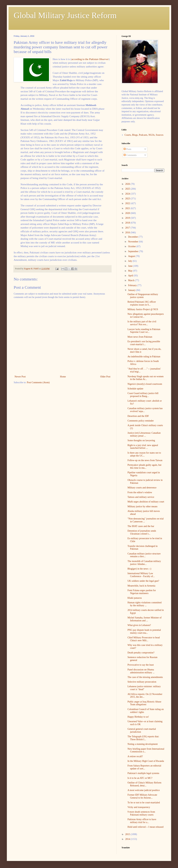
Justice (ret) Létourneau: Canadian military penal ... (144, 434)
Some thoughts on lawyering (141, 440)
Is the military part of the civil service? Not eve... (142, 323)
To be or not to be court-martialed (144, 803)
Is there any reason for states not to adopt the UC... (144, 454)
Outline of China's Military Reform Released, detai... (144, 784)
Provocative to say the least (141, 665)
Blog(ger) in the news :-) (139, 569)
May (131, 271)
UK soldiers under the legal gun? (143, 581)
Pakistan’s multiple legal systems (143, 773)
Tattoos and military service (141, 497)
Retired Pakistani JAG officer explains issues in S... (142, 303)
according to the (90, 59)
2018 (128, 223)
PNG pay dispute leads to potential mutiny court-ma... (144, 631)
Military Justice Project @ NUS (143, 309)
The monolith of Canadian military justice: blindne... (144, 563)
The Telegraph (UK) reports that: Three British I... (143, 738)
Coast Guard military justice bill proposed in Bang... (143, 395)
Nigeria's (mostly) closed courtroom (145, 384)
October (132, 246)
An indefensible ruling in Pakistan (144, 357)
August (132, 256)
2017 (128, 228)
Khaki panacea (135, 598)
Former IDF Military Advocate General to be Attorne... (142, 796)
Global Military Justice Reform (65, 15)
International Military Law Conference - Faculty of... (141, 575)
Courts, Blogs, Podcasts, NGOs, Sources (144, 135)
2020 (128, 213)
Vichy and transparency (139, 807)
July (130, 261)
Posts (127, 149)
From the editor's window (140, 492)
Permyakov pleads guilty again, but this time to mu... (144, 466)
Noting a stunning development (143, 744)
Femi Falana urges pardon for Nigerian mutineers (142, 592)
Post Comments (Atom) (38, 382)
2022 (128, 203)
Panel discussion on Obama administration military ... (141, 671)
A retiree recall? (135, 756)
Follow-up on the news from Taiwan (145, 460)
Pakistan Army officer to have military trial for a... (142, 821)
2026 (128, 184)
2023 (128, 199)
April (131, 276)
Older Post (105, 377)
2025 (128, 189)
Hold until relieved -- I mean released (145, 827)
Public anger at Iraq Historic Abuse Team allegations (144, 703)
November (133, 242)
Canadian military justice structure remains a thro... (144, 555)
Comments (130, 155)
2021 (128, 208)
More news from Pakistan (140, 337)
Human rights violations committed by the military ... (145, 604)
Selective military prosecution (142, 682)
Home (63, 377)
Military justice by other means (142, 506)
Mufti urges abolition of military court (146, 502)
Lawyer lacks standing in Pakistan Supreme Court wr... (144, 331)
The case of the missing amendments (145, 677)
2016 (128, 233)
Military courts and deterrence (142, 488)
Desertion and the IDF (138, 416)
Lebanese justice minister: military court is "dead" (144, 688)
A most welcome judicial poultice (144, 790)
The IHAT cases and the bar (141, 526)
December (133, 237)
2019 (128, 218)
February (133, 285)
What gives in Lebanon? (139, 625)
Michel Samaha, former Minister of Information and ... (145, 619)
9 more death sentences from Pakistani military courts (141, 813)
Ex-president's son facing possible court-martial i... (144, 343)
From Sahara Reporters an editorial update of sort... (144, 767)
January (132, 290)
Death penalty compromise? (141, 653)
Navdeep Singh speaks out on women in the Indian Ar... (145, 378)
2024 (128, 194)
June (131, 266)
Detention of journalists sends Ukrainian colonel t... (142, 532)
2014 (128, 839)
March (131, 280)
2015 (128, 834)
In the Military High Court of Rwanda (146, 761)
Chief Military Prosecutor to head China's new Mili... (144, 639)
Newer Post (20, 377)
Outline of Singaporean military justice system (143, 296)
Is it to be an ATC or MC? (140, 778)
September (133, 251)
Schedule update (135, 389)
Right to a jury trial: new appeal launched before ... (143, 447)
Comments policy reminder (141, 421)
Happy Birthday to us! (138, 717)
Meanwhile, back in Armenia (141, 586)
